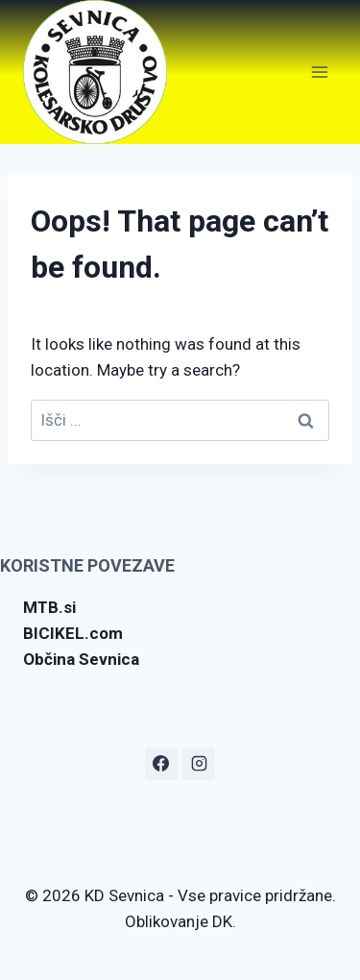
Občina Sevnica (81, 659)
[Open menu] (319, 72)
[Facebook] (161, 764)
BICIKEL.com (73, 633)
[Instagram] (199, 764)
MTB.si (49, 607)
